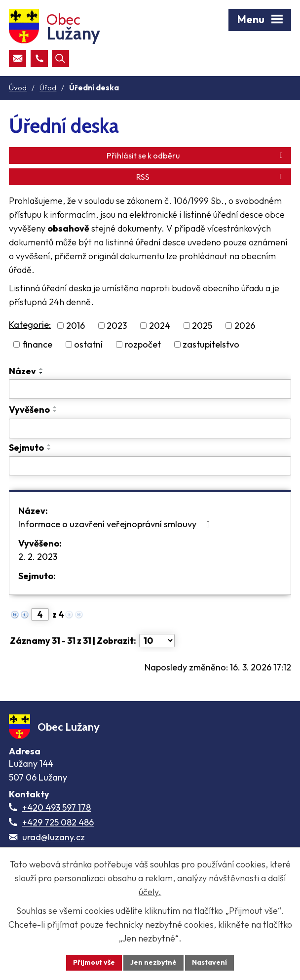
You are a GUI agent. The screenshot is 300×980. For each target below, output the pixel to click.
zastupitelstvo (211, 344)
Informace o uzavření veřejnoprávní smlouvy (116, 524)
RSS (211, 177)
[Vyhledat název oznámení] (150, 389)
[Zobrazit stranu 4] (40, 614)
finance (37, 344)
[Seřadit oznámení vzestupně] (41, 369)
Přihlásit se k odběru (196, 156)
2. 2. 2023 (38, 557)
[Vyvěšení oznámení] (150, 429)
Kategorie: (30, 325)
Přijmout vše (94, 962)
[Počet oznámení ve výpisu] (157, 641)
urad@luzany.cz (54, 837)
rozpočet (143, 344)
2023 (117, 326)
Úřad (48, 88)
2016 (75, 326)
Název (22, 371)
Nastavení (209, 962)
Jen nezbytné (153, 962)
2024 (160, 326)
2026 (245, 326)
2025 (202, 326)
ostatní (88, 344)
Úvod (18, 88)
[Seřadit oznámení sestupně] (41, 373)
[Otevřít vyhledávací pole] (60, 59)
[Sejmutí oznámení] (150, 466)
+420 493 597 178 (56, 807)
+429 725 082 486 (58, 822)
